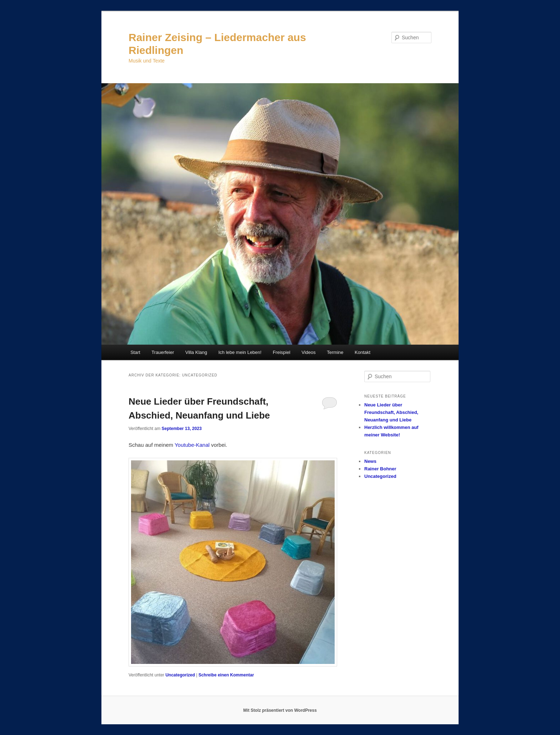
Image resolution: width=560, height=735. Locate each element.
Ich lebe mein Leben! (240, 352)
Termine (335, 352)
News (370, 461)
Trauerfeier (163, 352)
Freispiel (282, 352)
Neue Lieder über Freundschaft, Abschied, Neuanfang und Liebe (391, 412)
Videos (309, 352)
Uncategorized (180, 675)
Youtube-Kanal (192, 445)
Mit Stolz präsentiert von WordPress (280, 710)
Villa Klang (196, 352)
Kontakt (362, 352)
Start (135, 352)
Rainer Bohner (380, 469)
